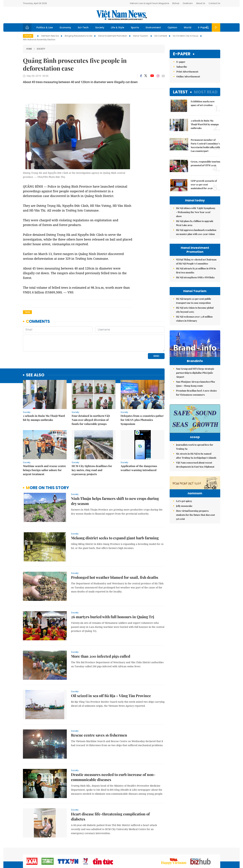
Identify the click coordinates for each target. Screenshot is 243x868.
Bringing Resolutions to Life (78, 36)
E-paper (182, 54)
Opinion (172, 27)
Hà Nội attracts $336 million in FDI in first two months (196, 270)
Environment (153, 27)
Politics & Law (45, 27)
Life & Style (118, 27)
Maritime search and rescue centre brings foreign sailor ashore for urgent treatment (44, 447)
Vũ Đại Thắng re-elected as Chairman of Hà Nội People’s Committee (196, 261)
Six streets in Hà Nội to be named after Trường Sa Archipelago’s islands (196, 461)
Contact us (185, 850)
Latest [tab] (180, 92)
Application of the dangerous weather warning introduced (139, 445)
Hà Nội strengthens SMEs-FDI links (195, 277)
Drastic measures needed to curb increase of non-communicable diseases (113, 754)
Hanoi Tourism (141, 36)
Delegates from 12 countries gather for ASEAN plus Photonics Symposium (142, 397)
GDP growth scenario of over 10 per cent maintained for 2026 (204, 184)
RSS (218, 850)
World (188, 27)
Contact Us (214, 3)
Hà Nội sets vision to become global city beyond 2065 (195, 310)
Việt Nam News (122, 15)
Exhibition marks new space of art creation (203, 103)
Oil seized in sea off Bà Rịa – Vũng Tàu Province (111, 672)
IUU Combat (161, 36)
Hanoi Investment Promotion (113, 36)
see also (35, 352)
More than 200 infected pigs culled (101, 633)
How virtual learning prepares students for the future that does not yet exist (195, 541)
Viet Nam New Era (50, 36)
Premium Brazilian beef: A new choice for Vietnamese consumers (196, 393)
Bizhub (176, 3)
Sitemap (158, 850)
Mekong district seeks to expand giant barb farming (115, 515)
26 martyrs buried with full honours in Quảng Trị (113, 594)
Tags (27, 312)
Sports (135, 27)
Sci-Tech (83, 27)
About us (171, 850)
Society (100, 27)
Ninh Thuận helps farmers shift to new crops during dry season (115, 478)
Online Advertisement (188, 76)
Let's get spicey (184, 527)
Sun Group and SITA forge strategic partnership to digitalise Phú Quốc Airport (195, 373)
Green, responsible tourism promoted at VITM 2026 (205, 163)
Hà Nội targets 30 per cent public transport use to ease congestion (194, 301)
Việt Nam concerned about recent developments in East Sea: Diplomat (195, 470)
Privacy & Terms (204, 850)
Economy (65, 27)
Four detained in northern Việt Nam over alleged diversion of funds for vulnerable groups (91, 397)
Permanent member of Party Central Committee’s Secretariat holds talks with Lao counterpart (205, 145)
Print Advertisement (187, 72)
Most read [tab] (206, 92)
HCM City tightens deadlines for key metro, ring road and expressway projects (92, 447)
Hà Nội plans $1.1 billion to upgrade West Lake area (195, 223)
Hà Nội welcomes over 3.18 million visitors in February (194, 319)
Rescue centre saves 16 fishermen (99, 712)
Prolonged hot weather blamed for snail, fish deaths (115, 554)
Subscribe (182, 67)
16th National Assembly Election (39, 40)
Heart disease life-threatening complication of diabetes (110, 793)
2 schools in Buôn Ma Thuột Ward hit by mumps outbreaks (44, 395)
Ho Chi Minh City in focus (186, 36)
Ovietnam (188, 3)
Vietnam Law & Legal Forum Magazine (149, 3)
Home (29, 49)
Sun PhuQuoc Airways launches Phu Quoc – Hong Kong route (195, 384)
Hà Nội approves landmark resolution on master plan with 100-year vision (196, 232)
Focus (28, 36)
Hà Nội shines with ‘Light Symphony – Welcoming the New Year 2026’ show (196, 212)
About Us (201, 3)
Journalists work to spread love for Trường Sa (195, 452)
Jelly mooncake (184, 532)
